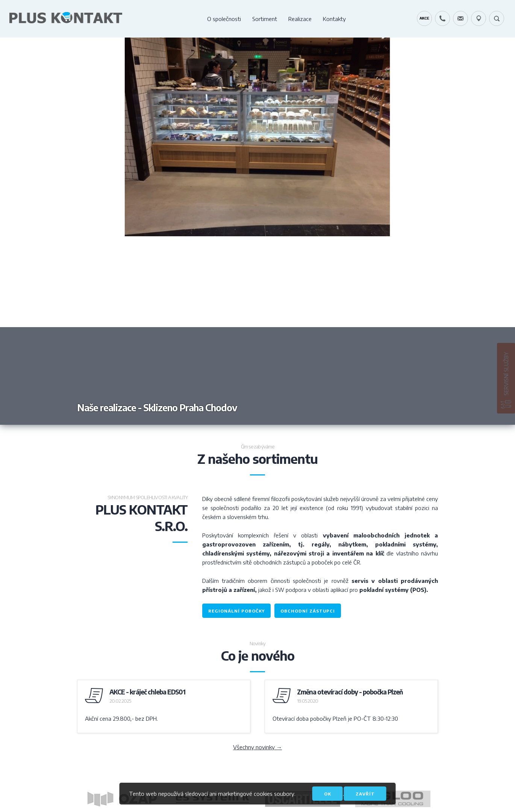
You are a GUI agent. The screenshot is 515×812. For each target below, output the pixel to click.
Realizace (300, 19)
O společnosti (224, 19)
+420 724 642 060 (442, 18)
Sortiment (265, 19)
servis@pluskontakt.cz (460, 18)
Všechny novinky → (257, 747)
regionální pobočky (236, 611)
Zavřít (365, 794)
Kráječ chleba (424, 18)
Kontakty (334, 19)
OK (328, 794)
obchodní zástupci (308, 611)
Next (386, 231)
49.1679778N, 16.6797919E (479, 18)
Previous (129, 231)
